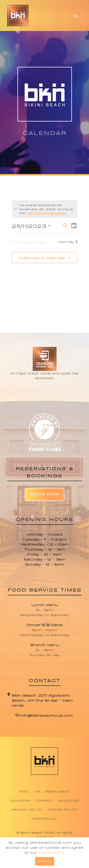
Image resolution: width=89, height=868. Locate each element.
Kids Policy (44, 818)
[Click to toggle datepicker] (31, 226)
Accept (45, 861)
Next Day (68, 242)
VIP (37, 791)
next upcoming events (46, 213)
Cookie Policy (63, 809)
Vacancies (68, 800)
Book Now (44, 494)
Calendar (20, 800)
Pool (24, 791)
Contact (44, 800)
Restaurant (57, 791)
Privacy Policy (27, 809)
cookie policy (52, 852)
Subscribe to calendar (42, 258)
